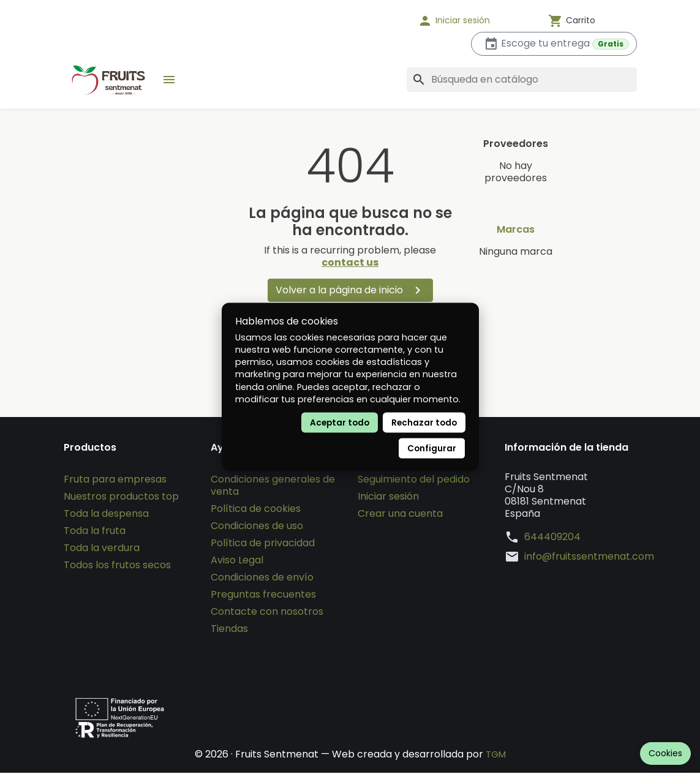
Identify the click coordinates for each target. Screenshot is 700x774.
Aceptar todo (340, 422)
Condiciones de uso (257, 527)
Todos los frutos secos (117, 566)
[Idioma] (369, 21)
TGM (496, 755)
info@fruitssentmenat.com (589, 558)
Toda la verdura (102, 549)
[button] (470, 21)
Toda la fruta (95, 532)
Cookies (665, 753)
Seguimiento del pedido (414, 480)
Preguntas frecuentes (263, 596)
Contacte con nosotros (267, 613)
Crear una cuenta (400, 515)
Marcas (516, 230)
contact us (350, 262)
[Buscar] (522, 80)
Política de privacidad (263, 544)
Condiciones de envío (262, 578)
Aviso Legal (237, 561)
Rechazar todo (424, 422)
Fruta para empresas (115, 480)
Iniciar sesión (388, 498)
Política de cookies (256, 510)
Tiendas (229, 630)
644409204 (552, 538)
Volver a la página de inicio (350, 291)
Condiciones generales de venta (273, 487)
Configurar (432, 448)
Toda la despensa (106, 515)
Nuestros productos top (121, 498)
